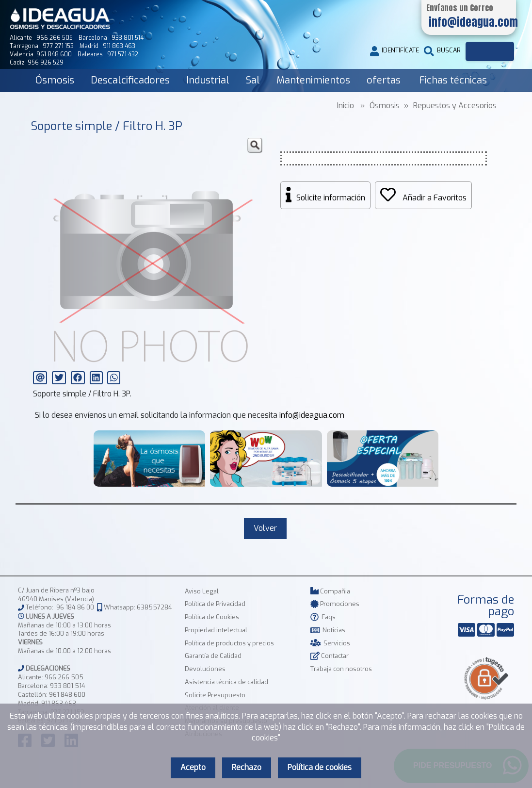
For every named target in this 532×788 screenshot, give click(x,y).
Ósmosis (55, 80)
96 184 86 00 (75, 608)
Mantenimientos (313, 80)
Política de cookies (320, 767)
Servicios (330, 643)
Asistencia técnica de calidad (226, 682)
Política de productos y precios (229, 643)
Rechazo (247, 767)
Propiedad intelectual (216, 630)
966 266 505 (64, 677)
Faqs (323, 617)
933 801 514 (68, 686)
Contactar (330, 656)
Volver (265, 528)
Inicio (346, 106)
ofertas (384, 80)
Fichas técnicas (453, 80)
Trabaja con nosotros (341, 669)
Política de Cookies (212, 617)
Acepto (193, 767)
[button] (255, 146)
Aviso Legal (202, 591)
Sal (253, 80)
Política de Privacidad (215, 604)
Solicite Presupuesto (215, 695)
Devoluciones (205, 669)
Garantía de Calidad (213, 656)
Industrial (208, 80)
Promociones (335, 604)
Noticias (328, 630)
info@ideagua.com (312, 415)
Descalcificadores (130, 80)
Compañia (330, 591)
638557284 (154, 608)
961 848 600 (67, 695)
